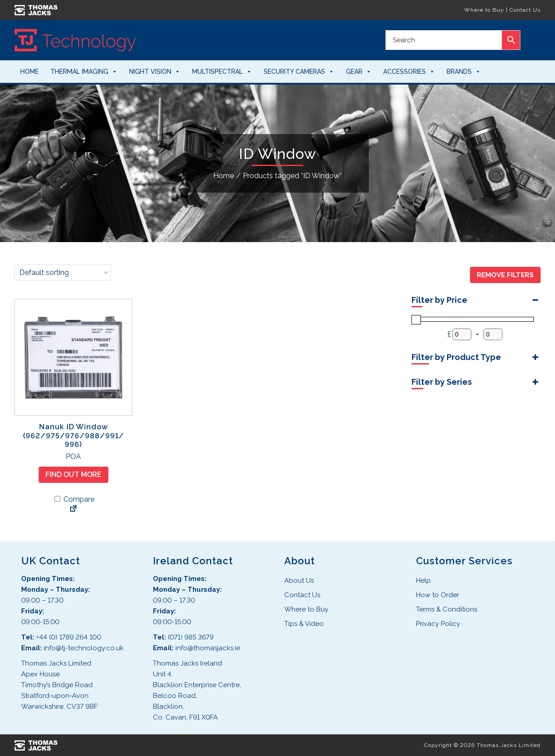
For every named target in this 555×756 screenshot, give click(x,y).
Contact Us (525, 10)
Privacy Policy (438, 624)
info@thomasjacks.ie (208, 648)
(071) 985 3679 (191, 637)
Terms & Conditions (447, 609)
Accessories (409, 72)
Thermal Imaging (84, 72)
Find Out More (74, 475)
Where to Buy (484, 10)
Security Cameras (299, 72)
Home (29, 72)
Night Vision (155, 72)
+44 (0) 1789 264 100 (69, 637)
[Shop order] (63, 273)
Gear (359, 72)
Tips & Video (304, 624)
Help (423, 580)
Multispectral (222, 72)
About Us (299, 580)
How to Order (438, 595)
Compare (74, 499)
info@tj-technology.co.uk (84, 648)
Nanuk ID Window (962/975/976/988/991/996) (74, 435)
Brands (464, 72)
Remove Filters (505, 275)
